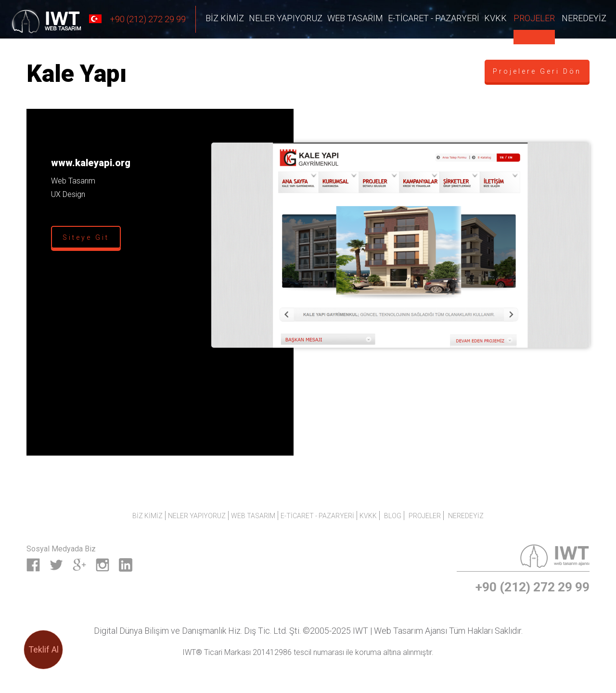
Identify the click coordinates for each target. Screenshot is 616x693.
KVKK (495, 18)
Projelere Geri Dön (537, 71)
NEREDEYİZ (584, 18)
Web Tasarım (355, 18)
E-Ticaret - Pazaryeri (434, 18)
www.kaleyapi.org (91, 163)
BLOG (393, 516)
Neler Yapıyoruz (286, 18)
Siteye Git (86, 237)
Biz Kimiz (225, 18)
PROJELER (534, 18)
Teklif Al (44, 649)
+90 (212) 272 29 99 (137, 19)
